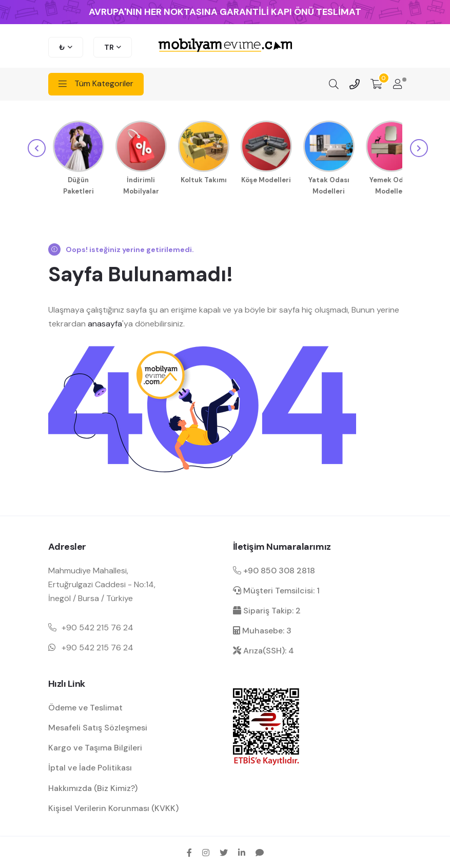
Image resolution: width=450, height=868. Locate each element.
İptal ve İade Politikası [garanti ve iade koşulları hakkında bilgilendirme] (90, 766)
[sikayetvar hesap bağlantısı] (260, 851)
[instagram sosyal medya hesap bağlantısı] (206, 851)
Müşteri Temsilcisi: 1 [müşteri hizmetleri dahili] (276, 589)
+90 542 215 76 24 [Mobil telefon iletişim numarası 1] (97, 626)
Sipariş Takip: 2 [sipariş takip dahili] (267, 609)
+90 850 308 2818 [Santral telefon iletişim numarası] (274, 569)
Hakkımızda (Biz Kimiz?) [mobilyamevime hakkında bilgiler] (93, 787)
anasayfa (105, 322)
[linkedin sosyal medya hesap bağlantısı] (242, 851)
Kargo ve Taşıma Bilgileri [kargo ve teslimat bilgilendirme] (95, 746)
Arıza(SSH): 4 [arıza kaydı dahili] (263, 649)
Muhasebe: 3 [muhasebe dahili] (262, 629)
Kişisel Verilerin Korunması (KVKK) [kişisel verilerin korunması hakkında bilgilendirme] (113, 807)
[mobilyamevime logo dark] (225, 46)
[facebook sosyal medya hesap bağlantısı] (189, 851)
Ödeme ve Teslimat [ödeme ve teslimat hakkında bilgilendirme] (85, 706)
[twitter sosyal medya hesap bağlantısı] (224, 851)
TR (109, 47)
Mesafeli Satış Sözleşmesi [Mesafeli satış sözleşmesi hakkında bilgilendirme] (98, 726)
